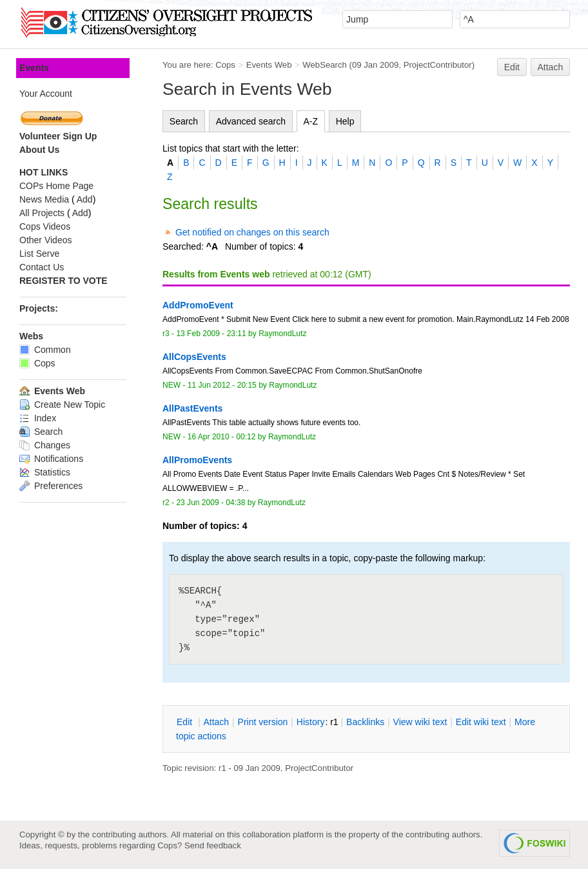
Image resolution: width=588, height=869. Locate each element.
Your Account (46, 94)
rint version (263, 722)
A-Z (311, 121)
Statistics (45, 472)
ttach (216, 722)
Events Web (269, 65)
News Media (44, 199)
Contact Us (42, 267)
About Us (39, 150)
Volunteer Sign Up (58, 136)
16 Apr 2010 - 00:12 (222, 437)
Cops (225, 65)
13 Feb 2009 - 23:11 (211, 334)
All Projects (42, 213)
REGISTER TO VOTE (64, 281)
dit (186, 722)
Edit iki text (481, 722)
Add (85, 199)
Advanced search (251, 121)
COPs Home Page (56, 186)
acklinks (365, 722)
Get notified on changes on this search (252, 232)
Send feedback (213, 845)
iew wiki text (420, 722)
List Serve (39, 254)
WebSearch (325, 65)
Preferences (51, 486)
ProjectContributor (438, 65)
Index (38, 418)
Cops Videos (45, 226)
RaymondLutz (282, 334)
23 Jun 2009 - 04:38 (211, 503)
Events (34, 68)
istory (311, 722)
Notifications (51, 459)
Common (45, 350)
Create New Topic (62, 405)
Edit (512, 67)
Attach (551, 67)
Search (184, 121)
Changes (45, 445)
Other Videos (45, 240)
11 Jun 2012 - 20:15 (222, 385)
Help (345, 121)
